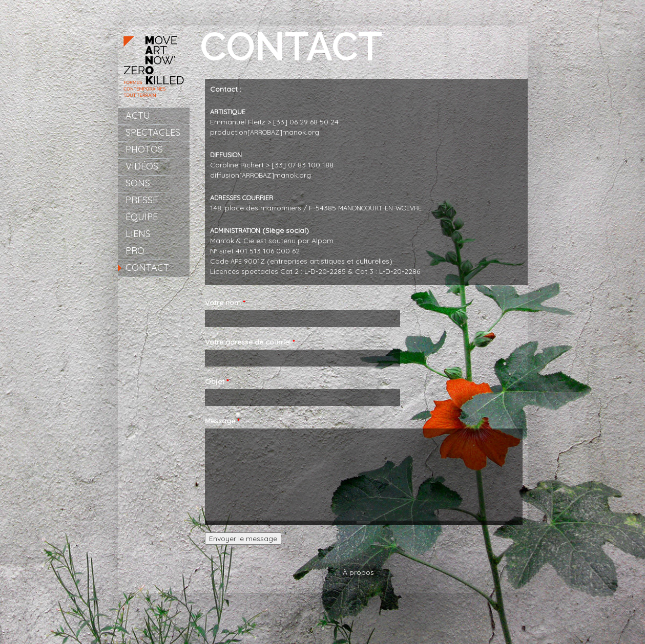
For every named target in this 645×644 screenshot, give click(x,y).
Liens (138, 234)
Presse (142, 200)
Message (222, 421)
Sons (138, 183)
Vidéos (142, 166)
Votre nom (225, 303)
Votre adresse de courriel (250, 342)
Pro (135, 251)
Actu (138, 115)
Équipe (142, 217)
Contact (147, 267)
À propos (358, 572)
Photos (144, 149)
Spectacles (153, 132)
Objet (217, 381)
